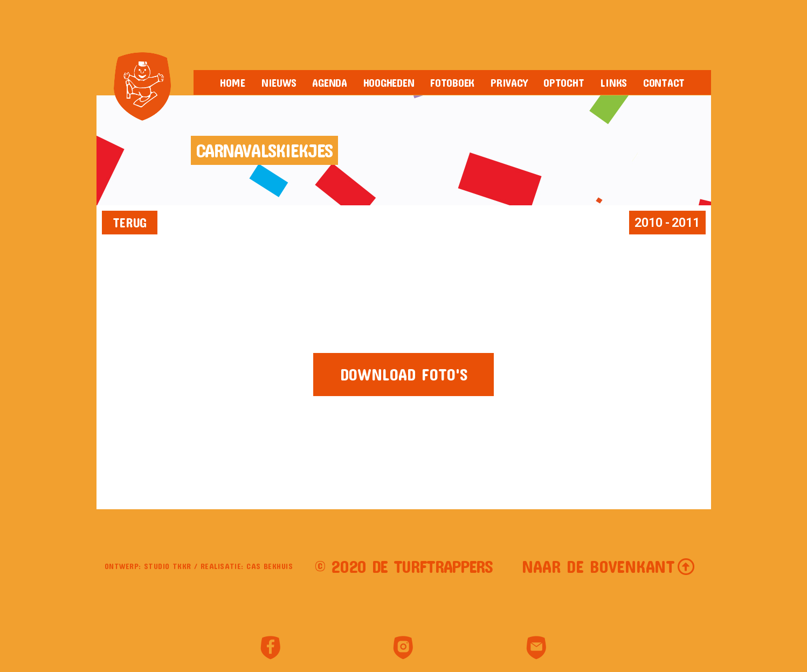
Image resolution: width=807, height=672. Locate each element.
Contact (664, 82)
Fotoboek (452, 82)
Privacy (509, 82)
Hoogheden (389, 82)
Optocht (564, 82)
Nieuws (279, 82)
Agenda (329, 82)
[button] (130, 223)
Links (613, 82)
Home (233, 82)
